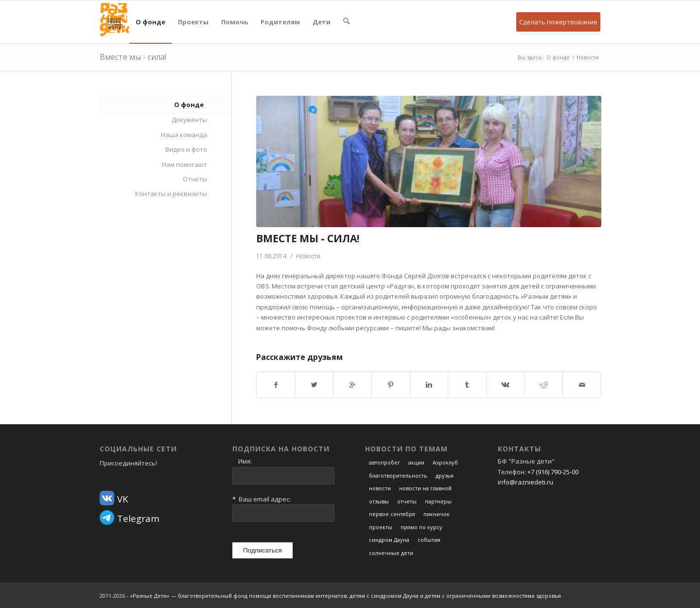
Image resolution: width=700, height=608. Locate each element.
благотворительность (398, 475)
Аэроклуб (445, 462)
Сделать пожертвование (558, 22)
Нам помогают (184, 164)
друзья (445, 475)
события (429, 540)
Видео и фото (186, 149)
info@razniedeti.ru (525, 482)
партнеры (438, 501)
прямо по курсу (421, 527)
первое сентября (392, 514)
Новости (588, 57)
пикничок (437, 514)
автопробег (385, 462)
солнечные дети (391, 553)
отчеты (407, 501)
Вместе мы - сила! (133, 57)
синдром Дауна (389, 540)
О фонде (558, 57)
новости (380, 488)
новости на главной (425, 488)
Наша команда (184, 135)
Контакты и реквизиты (171, 194)
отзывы (379, 501)
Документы (189, 120)
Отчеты (195, 179)
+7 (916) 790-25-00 (553, 472)
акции (416, 462)
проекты (381, 527)
